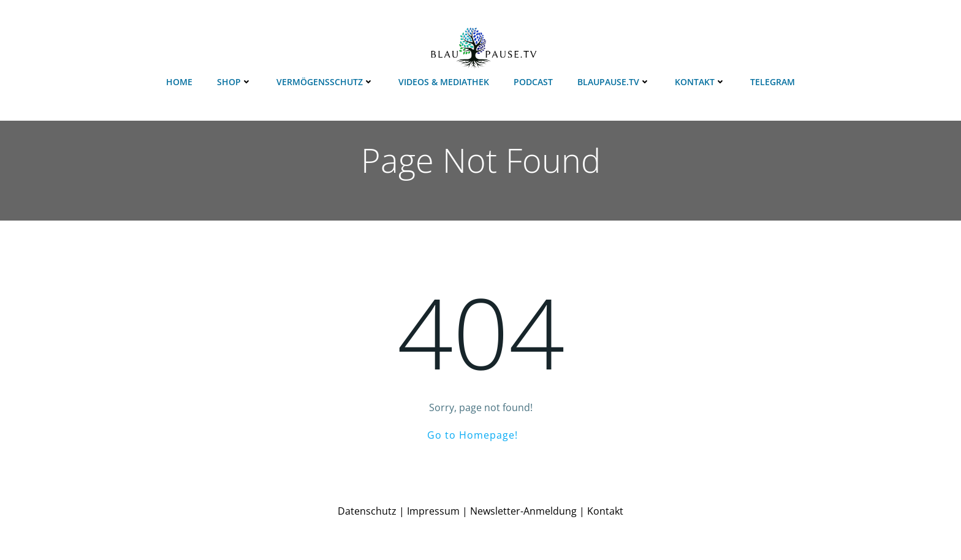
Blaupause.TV (614, 82)
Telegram (773, 82)
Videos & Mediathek (444, 82)
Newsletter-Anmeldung (523, 511)
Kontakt (700, 82)
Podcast (533, 82)
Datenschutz (367, 511)
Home (179, 82)
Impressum (433, 511)
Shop (234, 82)
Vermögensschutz (325, 82)
